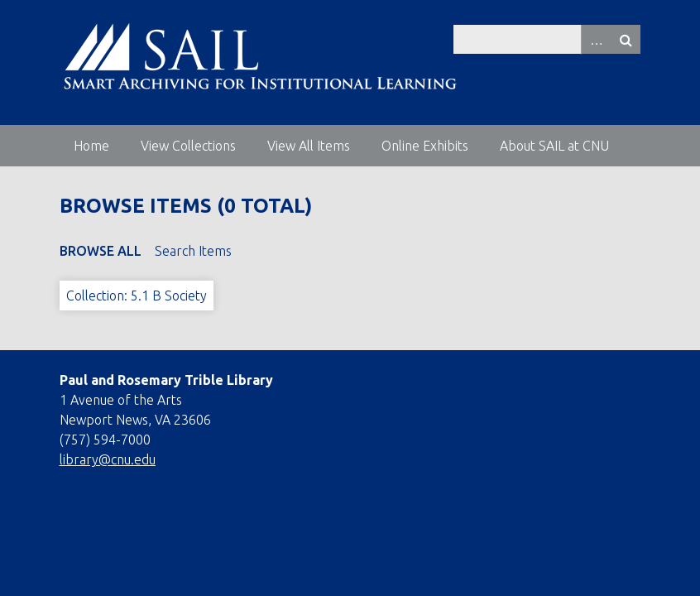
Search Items (193, 251)
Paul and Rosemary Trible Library (166, 380)
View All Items (309, 146)
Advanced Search (596, 39)
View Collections (188, 146)
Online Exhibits (425, 146)
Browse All (101, 251)
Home (91, 146)
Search (626, 39)
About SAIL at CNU (554, 146)
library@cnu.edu (108, 459)
